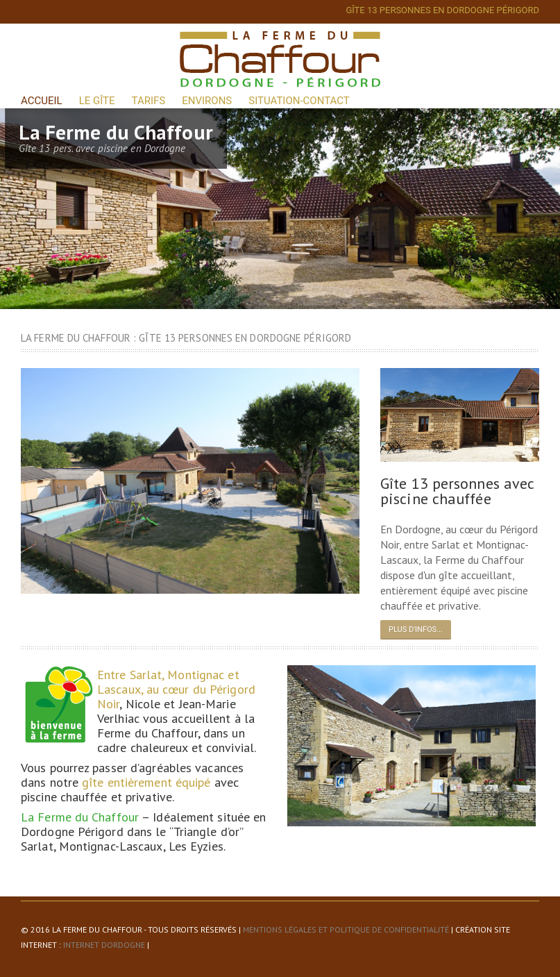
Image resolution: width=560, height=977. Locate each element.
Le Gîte (97, 101)
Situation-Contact (299, 101)
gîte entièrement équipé (146, 782)
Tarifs (149, 101)
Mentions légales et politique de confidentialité (346, 929)
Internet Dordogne (104, 945)
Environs (207, 101)
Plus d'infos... (416, 629)
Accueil (42, 101)
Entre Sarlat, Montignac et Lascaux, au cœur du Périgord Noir (176, 689)
